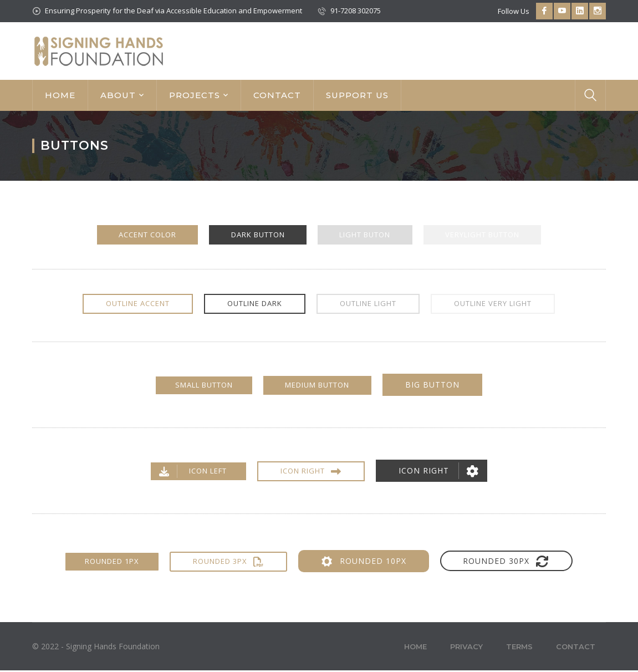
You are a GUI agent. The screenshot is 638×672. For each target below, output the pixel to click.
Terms (519, 648)
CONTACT (277, 95)
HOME (60, 95)
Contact (576, 648)
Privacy (466, 648)
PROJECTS (195, 95)
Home (415, 648)
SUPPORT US (357, 95)
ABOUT (118, 95)
